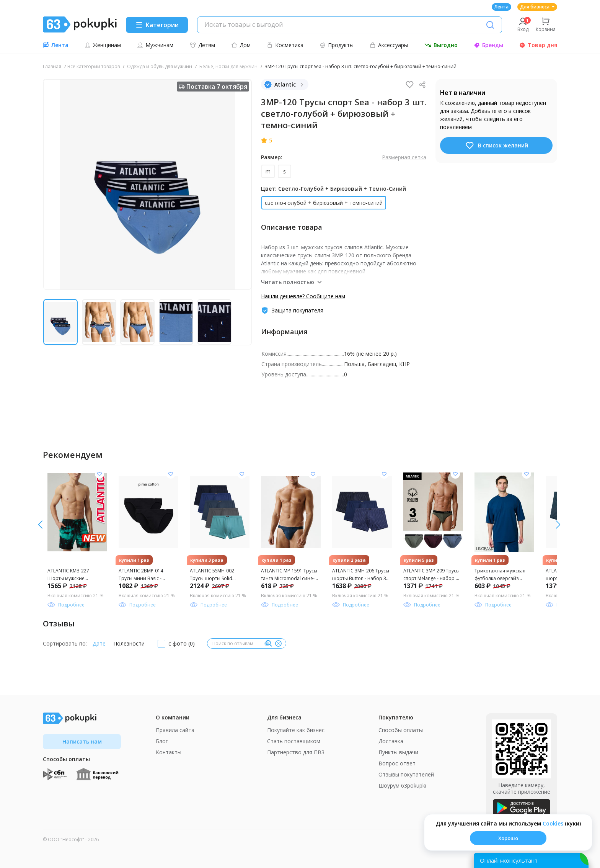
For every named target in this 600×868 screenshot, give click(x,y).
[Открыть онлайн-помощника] (531, 860)
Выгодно (441, 45)
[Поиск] (490, 25)
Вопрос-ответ (397, 763)
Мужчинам (155, 45)
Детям (202, 45)
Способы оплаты (401, 730)
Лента (501, 7)
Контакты (169, 752)
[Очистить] (278, 644)
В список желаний (496, 145)
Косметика (285, 45)
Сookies (553, 823)
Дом (241, 45)
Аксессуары (389, 45)
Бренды (488, 45)
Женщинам (103, 45)
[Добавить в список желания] (99, 474)
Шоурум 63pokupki (402, 785)
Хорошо (508, 838)
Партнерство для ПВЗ (296, 752)
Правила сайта (175, 730)
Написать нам (82, 741)
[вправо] (40, 525)
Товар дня (538, 45)
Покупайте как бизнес (296, 730)
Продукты (337, 45)
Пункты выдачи (398, 752)
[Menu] (157, 25)
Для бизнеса (537, 7)
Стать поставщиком (294, 741)
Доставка (391, 741)
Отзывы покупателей (406, 774)
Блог (162, 741)
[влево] (558, 525)
